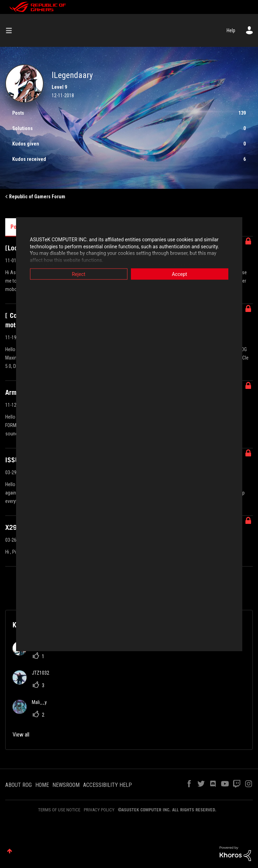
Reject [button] (79, 274)
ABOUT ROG (19, 785)
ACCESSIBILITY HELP (108, 785)
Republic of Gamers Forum (37, 197)
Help (231, 30)
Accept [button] (179, 274)
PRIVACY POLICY (99, 810)
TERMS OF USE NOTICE (59, 810)
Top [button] (10, 851)
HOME (42, 785)
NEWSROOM (66, 785)
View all (21, 735)
